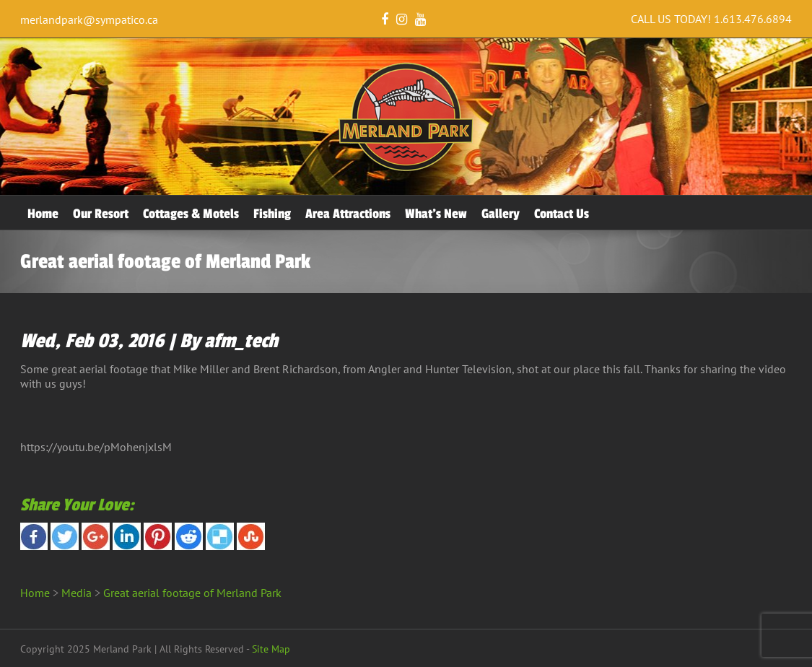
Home (43, 214)
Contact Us (562, 214)
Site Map (271, 649)
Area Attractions (348, 214)
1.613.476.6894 (753, 19)
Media (77, 593)
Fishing (272, 214)
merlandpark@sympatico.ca (89, 19)
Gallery (501, 214)
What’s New (436, 214)
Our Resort (101, 214)
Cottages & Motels (191, 214)
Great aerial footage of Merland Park (192, 593)
